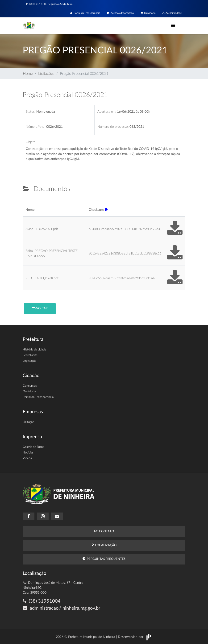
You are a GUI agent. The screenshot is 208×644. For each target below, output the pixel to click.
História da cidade (34, 350)
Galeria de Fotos (33, 447)
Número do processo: (113, 127)
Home (28, 74)
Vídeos (27, 458)
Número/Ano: (35, 127)
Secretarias (30, 355)
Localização (104, 545)
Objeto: (31, 142)
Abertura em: (107, 112)
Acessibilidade (172, 13)
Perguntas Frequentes (104, 559)
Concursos (30, 386)
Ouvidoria (148, 13)
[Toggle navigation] (173, 25)
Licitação (28, 422)
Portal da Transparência (85, 13)
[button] (106, 210)
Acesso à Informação (120, 13)
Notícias (28, 453)
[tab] (27, 201)
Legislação (29, 361)
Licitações (46, 74)
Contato (104, 531)
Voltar (40, 308)
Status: (31, 112)
